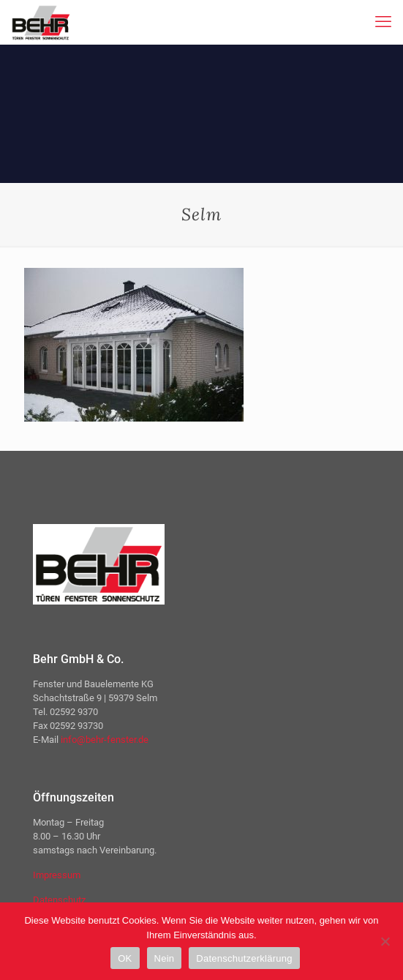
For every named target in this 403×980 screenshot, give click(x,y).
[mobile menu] (383, 22)
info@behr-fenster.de (105, 740)
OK (125, 958)
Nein (165, 958)
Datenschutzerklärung (244, 958)
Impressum (57, 875)
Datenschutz (59, 900)
